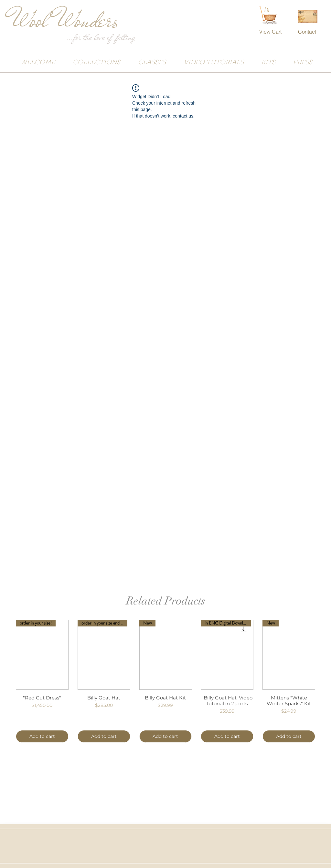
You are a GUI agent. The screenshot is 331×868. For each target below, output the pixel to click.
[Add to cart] (42, 736)
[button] (270, 9)
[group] (165, 681)
